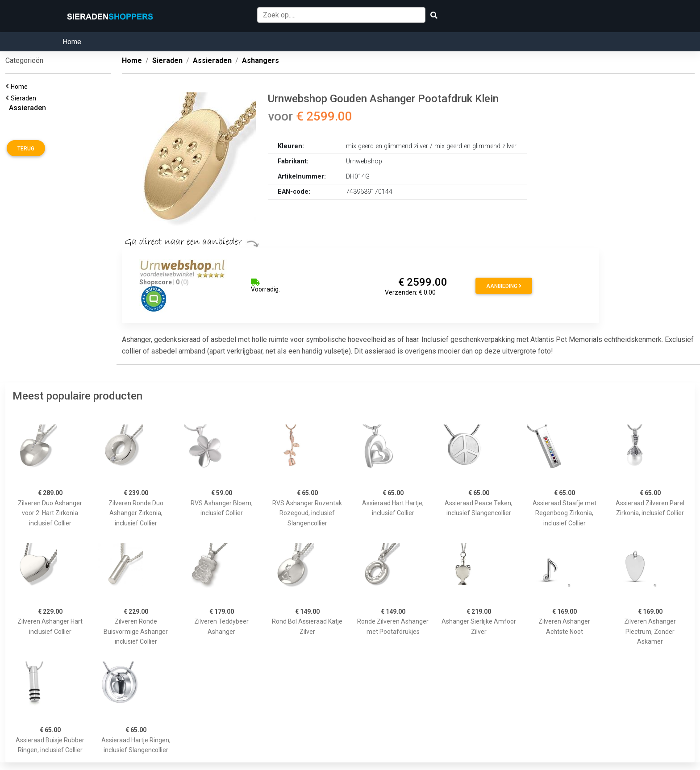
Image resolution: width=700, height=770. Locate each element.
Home (72, 42)
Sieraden (25, 98)
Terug (26, 149)
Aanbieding (504, 286)
